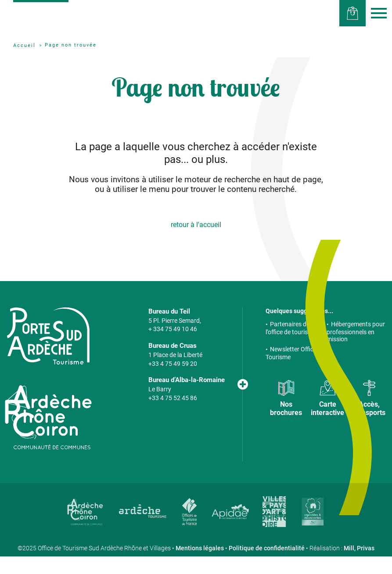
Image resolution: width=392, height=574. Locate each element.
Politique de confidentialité (267, 548)
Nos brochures (286, 408)
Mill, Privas (359, 548)
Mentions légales (200, 548)
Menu (379, 13)
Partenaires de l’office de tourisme (291, 328)
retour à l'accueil (196, 225)
